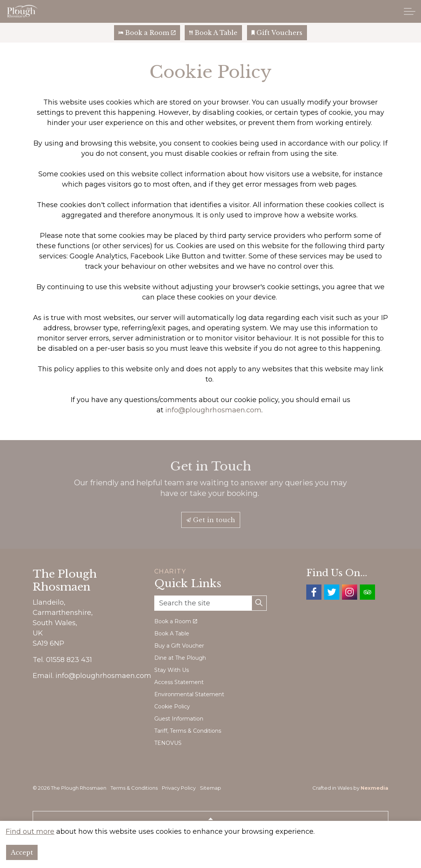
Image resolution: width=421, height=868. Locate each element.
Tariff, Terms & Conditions (188, 731)
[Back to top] (210, 820)
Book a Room (147, 33)
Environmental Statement (189, 694)
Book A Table (213, 33)
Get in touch (211, 520)
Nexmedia (374, 788)
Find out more (30, 855)
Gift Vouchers (277, 33)
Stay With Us (172, 670)
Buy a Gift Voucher (179, 646)
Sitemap (210, 788)
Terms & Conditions (134, 788)
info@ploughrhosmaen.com (213, 410)
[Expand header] (410, 11)
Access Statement (179, 682)
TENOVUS (168, 743)
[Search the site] (210, 603)
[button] (259, 603)
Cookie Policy (172, 706)
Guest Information (179, 719)
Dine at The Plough (180, 658)
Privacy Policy (179, 788)
